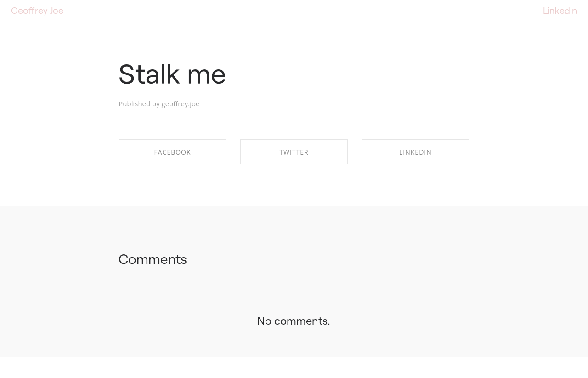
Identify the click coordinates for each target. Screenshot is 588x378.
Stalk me (172, 73)
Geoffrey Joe (37, 10)
